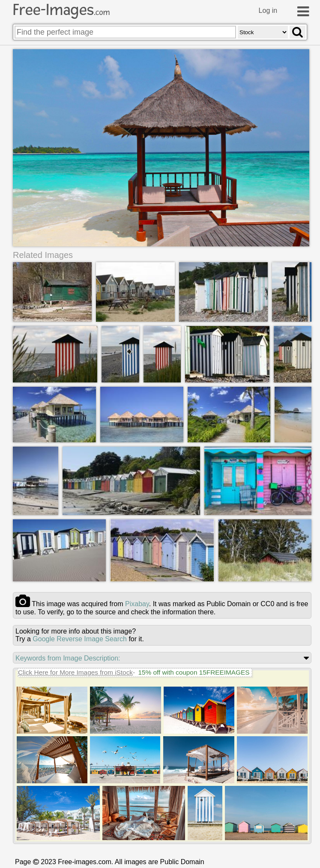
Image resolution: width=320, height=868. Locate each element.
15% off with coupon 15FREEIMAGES (194, 672)
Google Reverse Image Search (80, 639)
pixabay (137, 604)
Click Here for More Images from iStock (75, 672)
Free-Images (61, 10)
